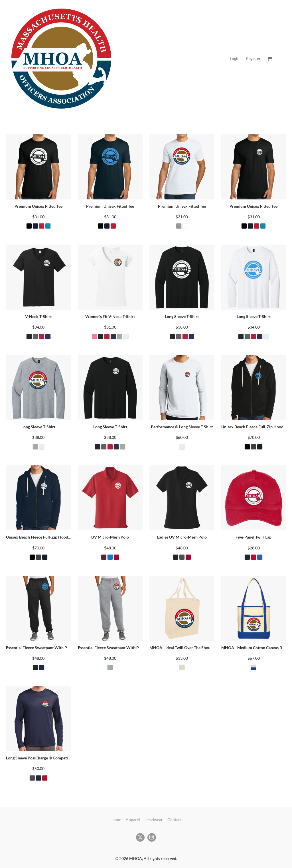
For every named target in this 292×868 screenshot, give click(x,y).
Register (253, 58)
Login (235, 58)
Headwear (154, 820)
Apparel (133, 820)
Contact (175, 820)
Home (116, 820)
